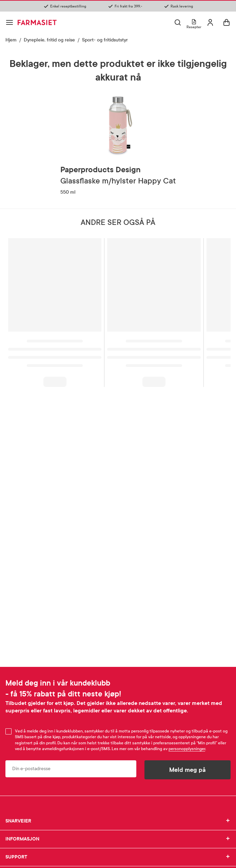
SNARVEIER (118, 821)
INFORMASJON (118, 839)
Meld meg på (188, 770)
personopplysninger (187, 749)
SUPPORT (118, 857)
